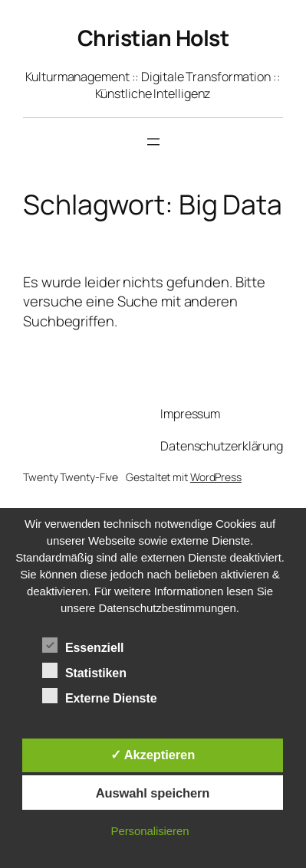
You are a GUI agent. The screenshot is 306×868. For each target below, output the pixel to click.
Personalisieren (150, 831)
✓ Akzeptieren (153, 755)
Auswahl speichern (153, 793)
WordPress (216, 477)
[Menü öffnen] (153, 142)
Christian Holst (153, 38)
